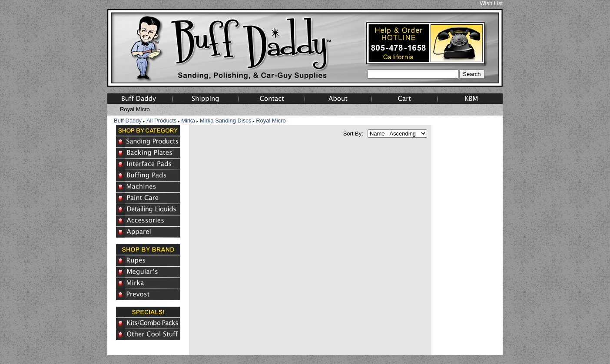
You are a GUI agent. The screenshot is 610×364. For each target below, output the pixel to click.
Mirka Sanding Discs (226, 121)
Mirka (188, 121)
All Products (161, 121)
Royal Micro (271, 121)
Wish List (491, 3)
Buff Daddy (128, 121)
